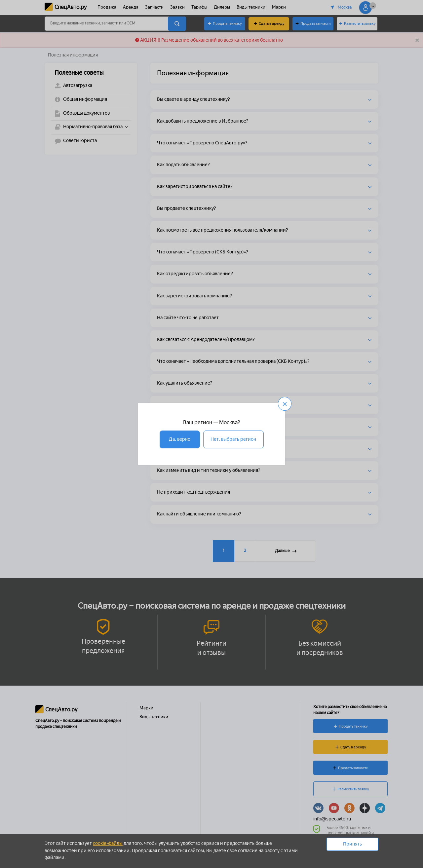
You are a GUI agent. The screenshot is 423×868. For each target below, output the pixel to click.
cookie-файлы (108, 843)
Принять (352, 844)
